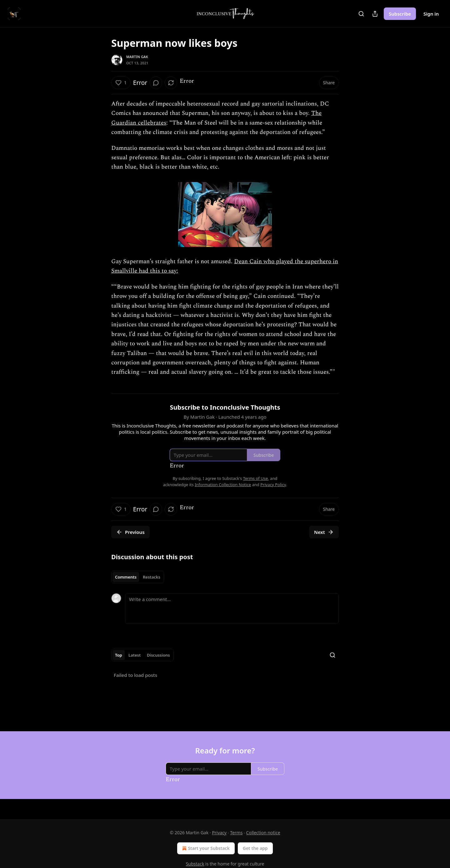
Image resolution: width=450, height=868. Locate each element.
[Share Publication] (375, 14)
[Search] (361, 14)
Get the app (255, 848)
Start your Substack (205, 848)
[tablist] (138, 577)
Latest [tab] (135, 655)
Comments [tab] (126, 577)
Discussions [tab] (158, 655)
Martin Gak (137, 57)
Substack (195, 864)
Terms (236, 833)
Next (324, 532)
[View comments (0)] (156, 83)
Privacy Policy (273, 485)
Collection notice (263, 833)
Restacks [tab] (152, 577)
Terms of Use (256, 478)
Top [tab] (119, 655)
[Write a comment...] (232, 609)
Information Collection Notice (223, 485)
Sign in (431, 14)
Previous (130, 532)
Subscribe (400, 14)
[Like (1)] (121, 83)
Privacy (219, 833)
